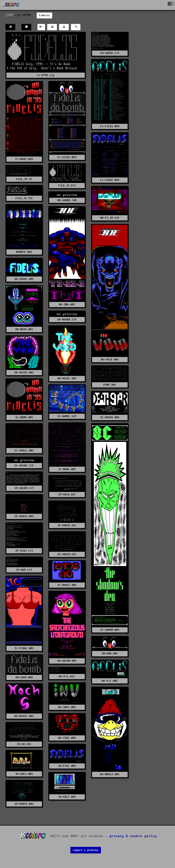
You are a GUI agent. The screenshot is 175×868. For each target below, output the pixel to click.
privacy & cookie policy (133, 836)
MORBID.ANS (24, 252)
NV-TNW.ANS (67, 305)
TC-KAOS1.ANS (67, 585)
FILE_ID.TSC (24, 198)
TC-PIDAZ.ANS (24, 648)
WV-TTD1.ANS (67, 738)
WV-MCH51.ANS (24, 716)
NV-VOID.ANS (110, 360)
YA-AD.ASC (24, 744)
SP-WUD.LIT (24, 570)
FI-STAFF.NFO (110, 180)
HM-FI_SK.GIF (110, 218)
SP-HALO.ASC (67, 495)
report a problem (86, 850)
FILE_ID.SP (24, 179)
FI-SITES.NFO (67, 157)
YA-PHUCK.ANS (24, 804)
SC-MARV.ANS (67, 469)
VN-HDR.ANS (110, 654)
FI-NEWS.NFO (24, 159)
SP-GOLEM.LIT (24, 488)
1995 (10, 15)
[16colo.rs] (11, 5)
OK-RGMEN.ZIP (67, 320)
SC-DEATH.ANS (110, 417)
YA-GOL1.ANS (24, 774)
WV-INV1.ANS (67, 707)
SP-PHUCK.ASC (67, 525)
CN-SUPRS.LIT (110, 53)
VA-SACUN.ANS (67, 661)
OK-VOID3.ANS (24, 373)
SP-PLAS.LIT (24, 551)
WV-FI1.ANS (110, 681)
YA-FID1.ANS (67, 766)
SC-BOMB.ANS (24, 417)
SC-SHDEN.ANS (110, 630)
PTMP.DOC (110, 385)
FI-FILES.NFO (110, 126)
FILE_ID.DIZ (67, 186)
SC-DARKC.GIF (67, 416)
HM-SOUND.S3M (67, 200)
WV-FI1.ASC (67, 677)
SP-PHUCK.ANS (24, 516)
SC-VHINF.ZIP (24, 466)
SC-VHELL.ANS (24, 451)
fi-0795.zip (46, 75)
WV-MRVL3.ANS (110, 774)
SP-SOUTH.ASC (67, 554)
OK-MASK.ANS (24, 329)
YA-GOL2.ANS (67, 797)
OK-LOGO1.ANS (24, 279)
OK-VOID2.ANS (67, 378)
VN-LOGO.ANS (24, 677)
